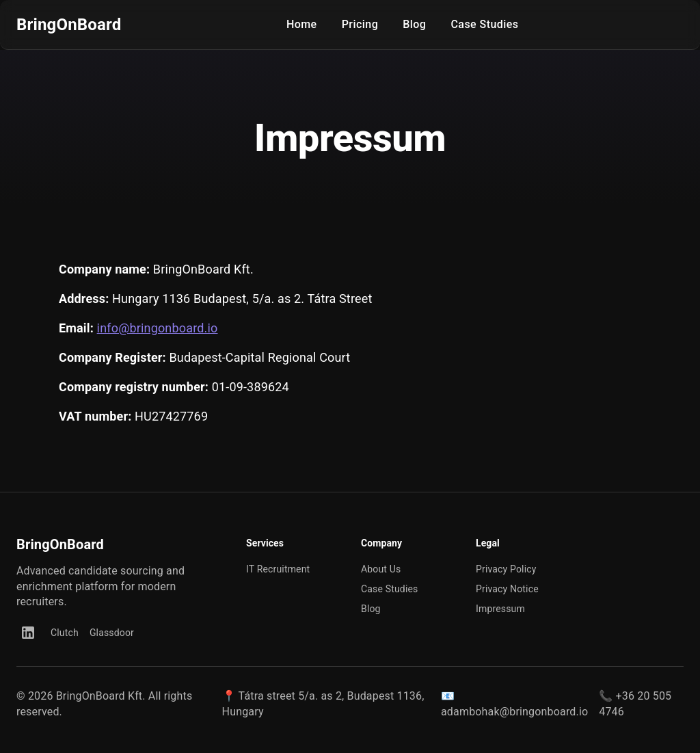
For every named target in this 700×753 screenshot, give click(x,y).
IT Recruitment (278, 569)
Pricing (360, 25)
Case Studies (484, 25)
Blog (414, 25)
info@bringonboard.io (158, 328)
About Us (381, 569)
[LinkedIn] (28, 633)
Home (302, 25)
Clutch (65, 633)
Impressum (500, 609)
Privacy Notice (507, 589)
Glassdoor (112, 633)
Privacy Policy (506, 569)
